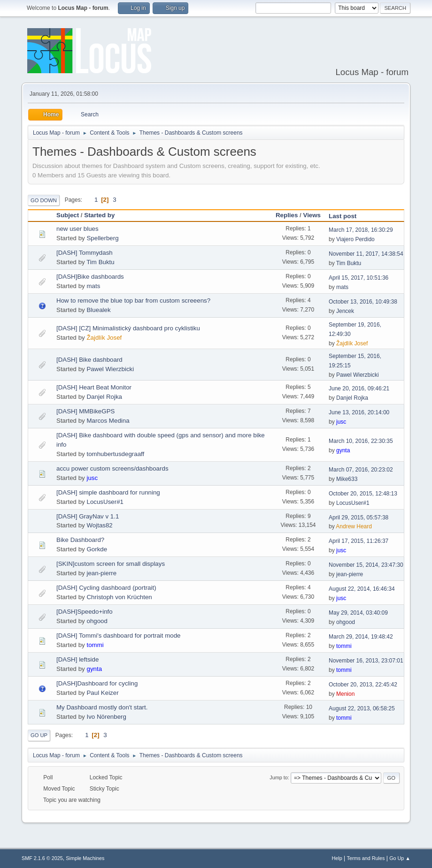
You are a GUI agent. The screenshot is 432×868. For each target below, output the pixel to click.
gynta (343, 450)
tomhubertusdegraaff (115, 454)
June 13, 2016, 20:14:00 (359, 412)
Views (312, 215)
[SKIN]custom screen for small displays (111, 564)
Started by (99, 215)
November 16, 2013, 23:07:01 (366, 661)
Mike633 (347, 479)
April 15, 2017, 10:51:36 (359, 278)
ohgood (97, 621)
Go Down (44, 200)
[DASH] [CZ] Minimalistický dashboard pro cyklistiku (128, 328)
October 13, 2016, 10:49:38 (363, 302)
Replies (287, 215)
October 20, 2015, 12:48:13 (363, 494)
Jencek (345, 311)
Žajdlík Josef (104, 338)
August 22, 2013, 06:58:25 (362, 708)
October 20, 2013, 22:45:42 (363, 685)
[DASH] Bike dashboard (89, 360)
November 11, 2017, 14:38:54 (366, 254)
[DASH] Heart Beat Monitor (94, 387)
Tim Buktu (100, 262)
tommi (95, 645)
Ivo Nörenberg (106, 717)
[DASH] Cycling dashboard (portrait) (106, 588)
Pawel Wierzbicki (110, 369)
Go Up (39, 735)
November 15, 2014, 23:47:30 (366, 565)
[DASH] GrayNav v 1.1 (88, 516)
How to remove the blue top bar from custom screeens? (133, 301)
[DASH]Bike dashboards (90, 277)
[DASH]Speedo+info (85, 612)
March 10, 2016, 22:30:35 (361, 441)
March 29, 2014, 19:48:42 (361, 637)
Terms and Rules (366, 858)
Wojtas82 (99, 525)
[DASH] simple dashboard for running (108, 492)
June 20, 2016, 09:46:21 (359, 388)
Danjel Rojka (104, 397)
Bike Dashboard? (80, 540)
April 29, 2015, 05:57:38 (359, 518)
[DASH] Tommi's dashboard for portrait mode (119, 636)
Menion (345, 694)
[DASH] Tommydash (85, 253)
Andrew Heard (354, 526)
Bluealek (98, 310)
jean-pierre (101, 573)
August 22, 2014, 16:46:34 (362, 589)
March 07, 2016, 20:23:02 (361, 470)
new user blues (77, 229)
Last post (347, 216)
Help (337, 858)
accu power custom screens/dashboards (112, 468)
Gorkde (97, 549)
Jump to (278, 777)
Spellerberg (102, 238)
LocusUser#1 (105, 502)
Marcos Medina (108, 421)
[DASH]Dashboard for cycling (97, 683)
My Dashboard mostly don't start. (102, 707)
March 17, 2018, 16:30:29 (361, 230)
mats (93, 286)
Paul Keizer (102, 693)
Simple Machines (85, 858)
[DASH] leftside (77, 659)
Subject (68, 215)
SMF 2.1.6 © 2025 (42, 858)
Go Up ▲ (400, 858)
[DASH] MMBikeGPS (85, 411)
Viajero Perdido (355, 239)
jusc (341, 422)
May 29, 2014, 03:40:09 (358, 613)
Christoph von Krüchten (119, 597)
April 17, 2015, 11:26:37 (359, 541)
